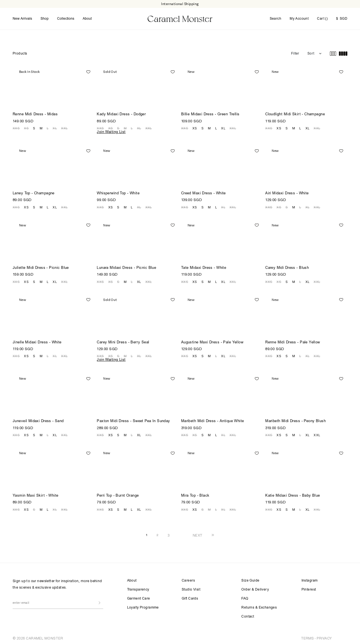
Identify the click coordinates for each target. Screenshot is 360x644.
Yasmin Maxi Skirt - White (36, 494)
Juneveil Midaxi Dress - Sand (38, 419)
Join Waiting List (111, 130)
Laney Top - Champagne (34, 192)
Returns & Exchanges (259, 606)
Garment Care (139, 597)
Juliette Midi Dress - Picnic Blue (41, 266)
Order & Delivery (255, 588)
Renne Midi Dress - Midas (35, 113)
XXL (64, 126)
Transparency (138, 588)
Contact (248, 615)
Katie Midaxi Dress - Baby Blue (293, 494)
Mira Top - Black (195, 494)
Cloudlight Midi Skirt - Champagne (295, 113)
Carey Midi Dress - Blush (287, 266)
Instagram (310, 579)
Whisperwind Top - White (118, 192)
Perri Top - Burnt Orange (118, 494)
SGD (342, 18)
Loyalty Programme (143, 606)
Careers (188, 579)
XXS (16, 126)
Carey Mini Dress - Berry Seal (123, 340)
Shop (45, 18)
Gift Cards (190, 597)
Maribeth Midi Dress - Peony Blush (295, 419)
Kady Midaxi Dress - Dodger (121, 113)
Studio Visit (191, 588)
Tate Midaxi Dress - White (204, 266)
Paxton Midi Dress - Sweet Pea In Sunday (133, 419)
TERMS (307, 636)
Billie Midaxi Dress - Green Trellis (210, 113)
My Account (299, 18)
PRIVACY (324, 636)
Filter (295, 52)
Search (276, 18)
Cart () (322, 18)
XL (55, 126)
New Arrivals (22, 18)
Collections (66, 18)
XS (26, 126)
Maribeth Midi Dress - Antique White (213, 419)
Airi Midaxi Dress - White (287, 192)
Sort (311, 52)
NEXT (198, 533)
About (87, 18)
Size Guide (250, 579)
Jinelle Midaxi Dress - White (37, 340)
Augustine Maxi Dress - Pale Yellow (212, 340)
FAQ (245, 597)
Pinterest (309, 588)
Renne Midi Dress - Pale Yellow (293, 340)
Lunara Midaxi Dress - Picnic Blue (126, 266)
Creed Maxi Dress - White (203, 192)
